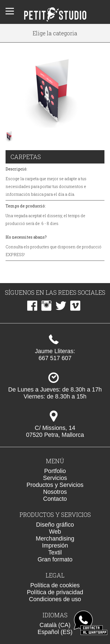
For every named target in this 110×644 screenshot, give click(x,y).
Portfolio (55, 471)
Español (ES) (55, 632)
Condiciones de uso (55, 599)
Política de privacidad (55, 592)
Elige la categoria (55, 33)
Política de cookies (55, 585)
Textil (55, 553)
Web (55, 532)
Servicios (55, 478)
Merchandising (55, 539)
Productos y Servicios (55, 485)
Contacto (55, 499)
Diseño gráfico (55, 525)
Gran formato (55, 559)
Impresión (55, 546)
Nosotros (55, 492)
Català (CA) (55, 625)
